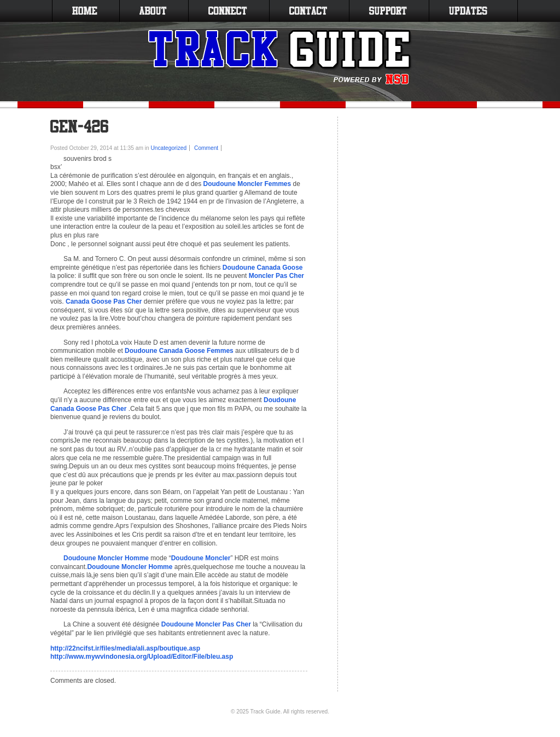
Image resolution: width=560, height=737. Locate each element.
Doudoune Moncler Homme (106, 558)
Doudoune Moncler (201, 558)
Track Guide (266, 712)
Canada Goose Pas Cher (104, 301)
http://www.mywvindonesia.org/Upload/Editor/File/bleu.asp (142, 657)
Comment (206, 148)
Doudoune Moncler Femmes (247, 184)
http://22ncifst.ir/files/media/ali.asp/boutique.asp (125, 648)
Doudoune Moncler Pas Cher (206, 624)
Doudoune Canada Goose (263, 268)
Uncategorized (169, 148)
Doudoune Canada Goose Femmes (179, 351)
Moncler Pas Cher (276, 276)
